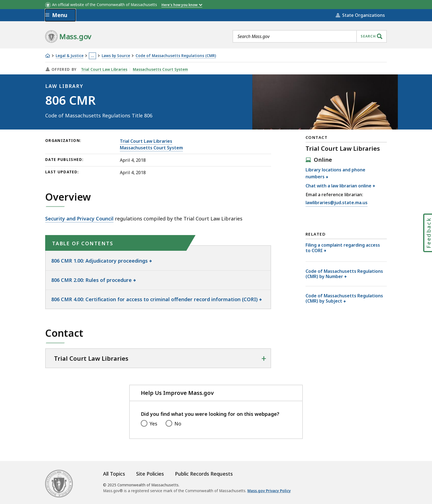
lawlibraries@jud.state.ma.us (337, 203)
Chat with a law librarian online (339, 186)
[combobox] (310, 36)
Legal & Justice (70, 56)
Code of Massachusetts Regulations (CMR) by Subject (344, 298)
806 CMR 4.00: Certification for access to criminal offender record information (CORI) (155, 299)
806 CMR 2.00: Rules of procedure (92, 280)
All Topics (114, 474)
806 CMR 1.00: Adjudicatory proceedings (100, 261)
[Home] (48, 56)
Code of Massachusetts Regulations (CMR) (176, 56)
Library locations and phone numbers (335, 173)
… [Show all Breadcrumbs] (93, 56)
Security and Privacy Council (79, 219)
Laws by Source (116, 56)
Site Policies (150, 474)
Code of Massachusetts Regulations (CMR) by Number (344, 274)
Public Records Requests (204, 474)
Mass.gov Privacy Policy (269, 491)
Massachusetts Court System (160, 69)
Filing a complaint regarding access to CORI (343, 248)
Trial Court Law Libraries (104, 69)
